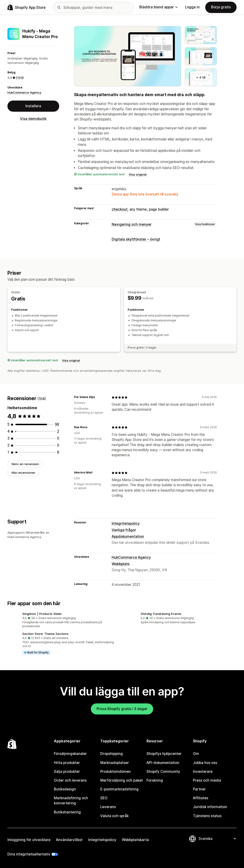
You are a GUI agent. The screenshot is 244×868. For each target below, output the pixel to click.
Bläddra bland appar (158, 7)
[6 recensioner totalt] (58, 452)
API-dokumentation (163, 763)
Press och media (207, 780)
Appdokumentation (128, 537)
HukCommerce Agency (24, 92)
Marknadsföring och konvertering (71, 801)
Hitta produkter (67, 763)
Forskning (155, 780)
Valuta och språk (114, 816)
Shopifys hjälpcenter (164, 754)
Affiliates (201, 798)
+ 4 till (201, 77)
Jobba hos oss (205, 763)
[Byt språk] (217, 839)
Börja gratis (221, 7)
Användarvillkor (69, 840)
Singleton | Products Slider (42, 614)
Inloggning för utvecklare (29, 840)
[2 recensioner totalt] (58, 431)
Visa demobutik (33, 119)
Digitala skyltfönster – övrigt (136, 239)
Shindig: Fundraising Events (161, 614)
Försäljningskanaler (70, 754)
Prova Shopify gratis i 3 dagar (122, 709)
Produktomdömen (115, 772)
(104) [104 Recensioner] (20, 78)
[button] (63, 620)
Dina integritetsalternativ (29, 854)
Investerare (203, 772)
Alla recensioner (23, 473)
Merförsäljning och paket (122, 780)
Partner (199, 789)
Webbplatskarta (135, 840)
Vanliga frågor (124, 530)
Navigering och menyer (132, 224)
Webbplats (121, 564)
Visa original (138, 174)
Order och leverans (70, 780)
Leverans (108, 807)
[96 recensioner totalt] (57, 424)
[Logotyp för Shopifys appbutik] (26, 7)
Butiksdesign (65, 789)
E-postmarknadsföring (119, 789)
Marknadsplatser (115, 763)
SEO (104, 798)
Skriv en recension (25, 464)
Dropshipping (112, 754)
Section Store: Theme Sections (45, 634)
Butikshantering (67, 812)
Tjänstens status (207, 816)
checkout (120, 209)
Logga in (192, 7)
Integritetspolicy (126, 524)
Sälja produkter (67, 772)
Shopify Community (163, 772)
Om (196, 754)
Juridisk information (210, 807)
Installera (33, 106)
